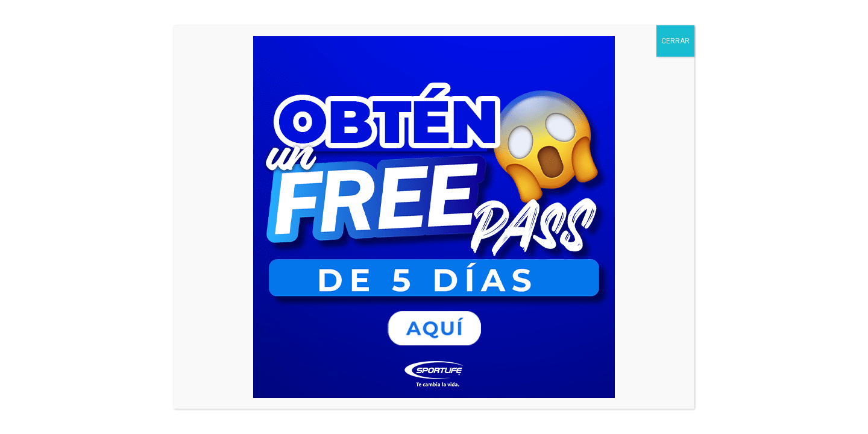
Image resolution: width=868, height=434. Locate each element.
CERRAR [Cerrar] (675, 41)
